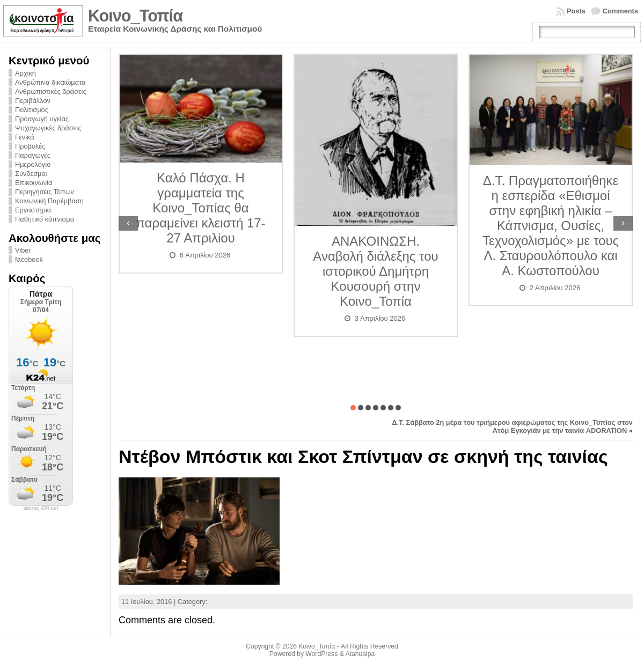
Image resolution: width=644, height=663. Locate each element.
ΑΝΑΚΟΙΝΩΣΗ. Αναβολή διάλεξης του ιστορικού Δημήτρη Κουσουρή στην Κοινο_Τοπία (375, 271)
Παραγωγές (33, 155)
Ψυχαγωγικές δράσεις (48, 128)
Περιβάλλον (33, 101)
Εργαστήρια (33, 210)
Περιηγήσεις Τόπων (45, 192)
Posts (576, 11)
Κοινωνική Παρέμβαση (49, 201)
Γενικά (25, 137)
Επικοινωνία (34, 183)
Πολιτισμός (32, 110)
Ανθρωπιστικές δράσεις (51, 91)
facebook (29, 259)
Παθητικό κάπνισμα (45, 219)
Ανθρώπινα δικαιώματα (50, 82)
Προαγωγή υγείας (42, 119)
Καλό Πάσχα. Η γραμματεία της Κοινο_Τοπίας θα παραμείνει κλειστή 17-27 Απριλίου (200, 208)
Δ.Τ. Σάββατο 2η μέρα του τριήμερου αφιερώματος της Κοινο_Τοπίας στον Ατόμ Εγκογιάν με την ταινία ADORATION (512, 426)
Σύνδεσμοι (31, 174)
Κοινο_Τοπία (135, 16)
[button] (353, 408)
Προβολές (30, 146)
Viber (23, 250)
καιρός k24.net (41, 509)
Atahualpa (360, 654)
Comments (620, 11)
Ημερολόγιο (33, 164)
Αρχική (25, 73)
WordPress (321, 654)
